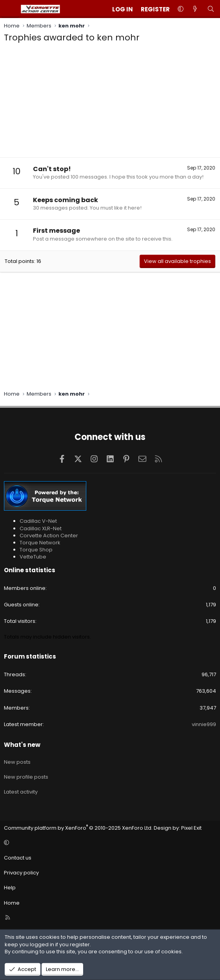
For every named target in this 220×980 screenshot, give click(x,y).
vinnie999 (204, 724)
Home (12, 903)
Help (10, 888)
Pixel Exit (191, 828)
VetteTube (33, 557)
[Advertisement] (110, 102)
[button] (181, 9)
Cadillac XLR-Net (41, 528)
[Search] (211, 9)
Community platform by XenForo (78, 828)
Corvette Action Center (49, 536)
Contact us (18, 858)
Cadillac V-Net (38, 521)
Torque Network (40, 543)
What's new (22, 745)
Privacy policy (21, 873)
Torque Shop (36, 550)
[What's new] (195, 9)
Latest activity (21, 792)
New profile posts (26, 777)
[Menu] (10, 9)
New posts (17, 762)
